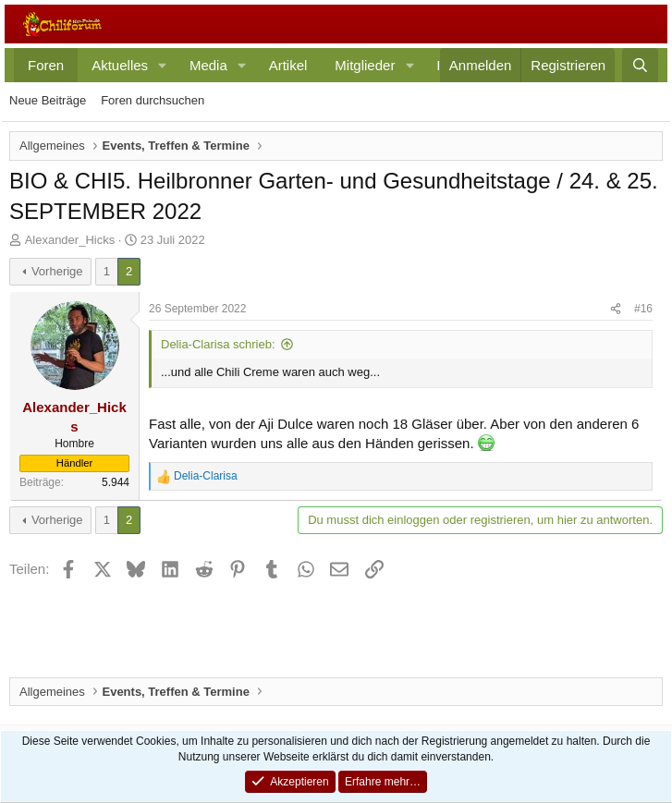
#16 (643, 309)
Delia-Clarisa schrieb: (218, 344)
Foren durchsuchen (153, 100)
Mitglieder (365, 65)
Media (208, 65)
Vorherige (57, 271)
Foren (46, 65)
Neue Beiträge (48, 100)
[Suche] (640, 65)
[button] (163, 65)
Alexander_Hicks (70, 240)
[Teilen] (616, 309)
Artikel (288, 65)
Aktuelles (120, 65)
